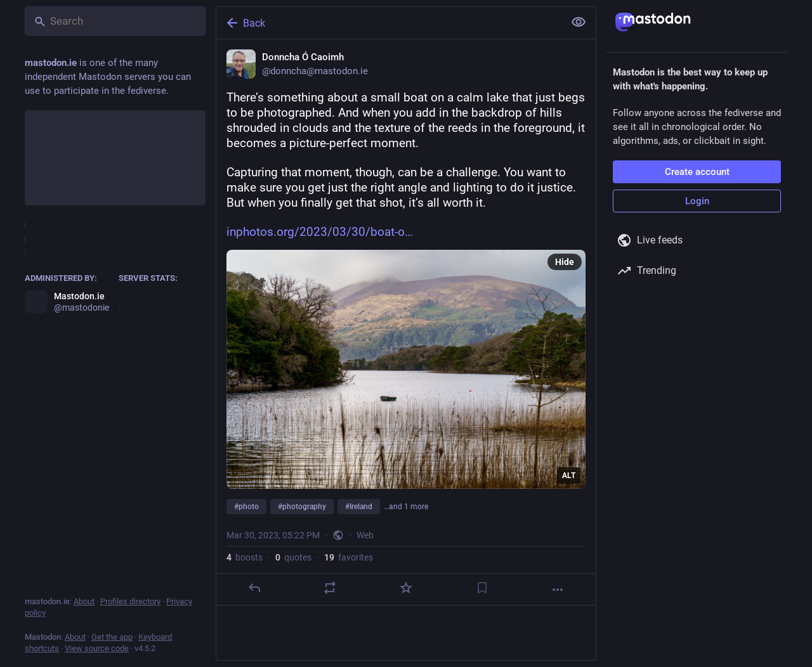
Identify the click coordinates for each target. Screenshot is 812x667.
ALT (569, 476)
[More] (558, 590)
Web (365, 535)
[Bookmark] (482, 588)
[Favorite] (406, 588)
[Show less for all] (579, 22)
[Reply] (254, 588)
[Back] (389, 23)
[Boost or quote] (330, 588)
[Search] (115, 21)
